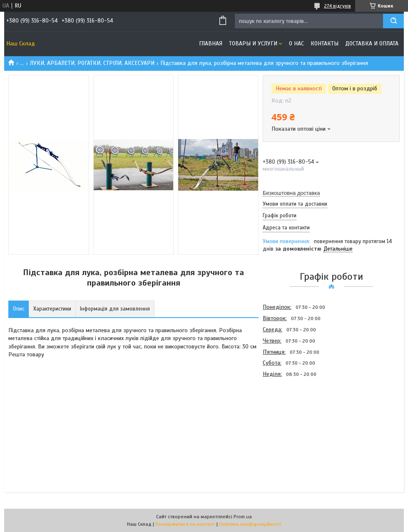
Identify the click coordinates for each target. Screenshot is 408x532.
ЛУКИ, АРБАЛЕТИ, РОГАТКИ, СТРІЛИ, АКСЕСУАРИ (92, 63)
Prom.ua (243, 517)
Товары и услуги (253, 44)
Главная (211, 44)
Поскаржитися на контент (185, 524)
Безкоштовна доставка (291, 193)
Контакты (325, 44)
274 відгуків (337, 6)
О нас (296, 44)
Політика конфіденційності (250, 524)
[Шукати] (393, 21)
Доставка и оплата (372, 44)
